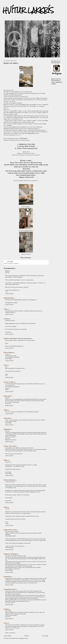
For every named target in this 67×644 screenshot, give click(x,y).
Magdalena (8, 429)
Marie (6, 460)
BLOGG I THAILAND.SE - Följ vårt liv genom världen (18, 339)
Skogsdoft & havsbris (10, 589)
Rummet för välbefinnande (11, 554)
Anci (6, 365)
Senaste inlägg (7, 636)
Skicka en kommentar (10, 633)
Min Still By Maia (9, 298)
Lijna (6, 309)
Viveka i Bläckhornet (10, 480)
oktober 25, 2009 (9, 294)
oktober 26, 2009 (9, 585)
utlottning (11, 263)
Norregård (8, 418)
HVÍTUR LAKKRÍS (28, 10)
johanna (7, 609)
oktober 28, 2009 (9, 619)
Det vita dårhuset (9, 353)
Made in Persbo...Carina (10, 530)
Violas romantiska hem (30, 148)
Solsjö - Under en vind (10, 446)
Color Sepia (31, 144)
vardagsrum (16, 263)
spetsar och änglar (9, 382)
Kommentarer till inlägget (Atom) (20, 638)
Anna (6, 507)
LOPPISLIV (8, 577)
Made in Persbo (30, 146)
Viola (6, 623)
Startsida (27, 636)
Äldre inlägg (45, 636)
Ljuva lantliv (8, 396)
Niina (6, 410)
